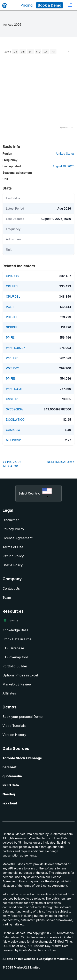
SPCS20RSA (14, 409)
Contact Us (11, 588)
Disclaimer (11, 520)
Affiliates (9, 693)
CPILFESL (13, 286)
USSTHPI (12, 399)
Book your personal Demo (23, 717)
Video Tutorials (14, 726)
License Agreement (17, 538)
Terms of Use (13, 547)
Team (7, 597)
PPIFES (11, 379)
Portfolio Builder (15, 666)
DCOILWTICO (15, 420)
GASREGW (13, 430)
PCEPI (10, 307)
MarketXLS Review (17, 684)
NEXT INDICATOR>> (61, 462)
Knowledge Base (15, 630)
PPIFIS (10, 338)
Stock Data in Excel (17, 639)
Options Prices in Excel (20, 675)
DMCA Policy (13, 565)
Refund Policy (13, 556)
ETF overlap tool (15, 657)
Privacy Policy (13, 529)
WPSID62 (12, 368)
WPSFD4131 (14, 389)
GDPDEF (12, 327)
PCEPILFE (13, 317)
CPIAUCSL (13, 276)
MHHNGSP (13, 440)
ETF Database (13, 648)
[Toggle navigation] (70, 5)
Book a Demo (50, 5)
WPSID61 (12, 358)
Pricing (27, 5)
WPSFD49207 (16, 348)
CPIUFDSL (13, 296)
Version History (14, 735)
